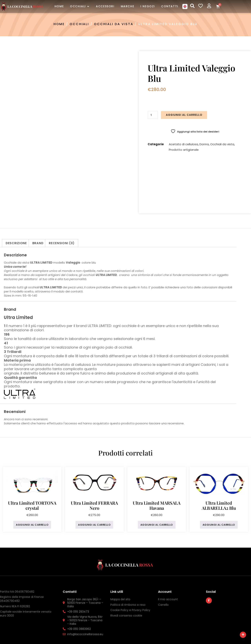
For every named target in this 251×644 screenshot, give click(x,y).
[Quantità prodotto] (153, 115)
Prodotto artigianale (184, 149)
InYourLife (171, 636)
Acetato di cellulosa (183, 144)
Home (59, 24)
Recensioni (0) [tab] (62, 203)
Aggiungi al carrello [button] (32, 485)
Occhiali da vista (114, 24)
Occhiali (79, 24)
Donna (204, 144)
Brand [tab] (38, 203)
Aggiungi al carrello (184, 115)
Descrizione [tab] (16, 203)
